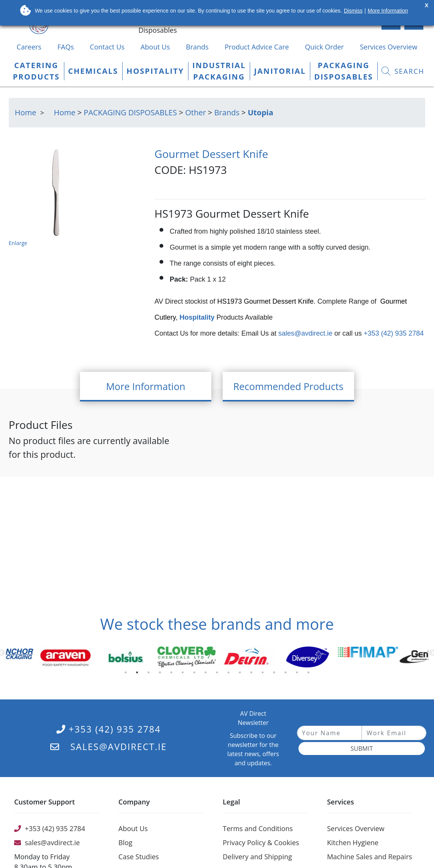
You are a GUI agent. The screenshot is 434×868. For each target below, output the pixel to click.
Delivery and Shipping (257, 857)
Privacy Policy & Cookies (261, 843)
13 (264, 674)
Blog (125, 843)
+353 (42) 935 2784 (393, 333)
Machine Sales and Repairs (369, 857)
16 (298, 674)
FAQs (66, 47)
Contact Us (107, 47)
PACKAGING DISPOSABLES (130, 112)
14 (276, 674)
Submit (362, 749)
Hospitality (198, 317)
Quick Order (324, 47)
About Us (155, 47)
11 (241, 674)
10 (230, 674)
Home (65, 112)
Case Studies (139, 857)
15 (287, 674)
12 (253, 674)
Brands (197, 47)
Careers (29, 47)
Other (195, 112)
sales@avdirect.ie (304, 333)
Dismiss (353, 11)
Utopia (261, 112)
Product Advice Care (257, 47)
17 (310, 674)
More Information (388, 11)
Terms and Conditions (258, 828)
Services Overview (389, 47)
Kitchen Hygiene (353, 843)
